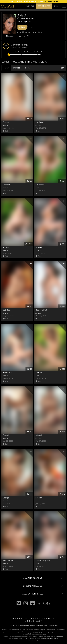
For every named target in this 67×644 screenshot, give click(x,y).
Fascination (8, 560)
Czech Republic (26, 18)
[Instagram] (26, 603)
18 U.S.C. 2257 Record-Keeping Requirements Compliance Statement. (34, 625)
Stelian (39, 498)
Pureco (6, 122)
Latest (6, 68)
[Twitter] (19, 603)
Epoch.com (59, 637)
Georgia (6, 435)
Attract (6, 247)
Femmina (40, 373)
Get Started (44, 6)
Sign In (57, 6)
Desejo (6, 498)
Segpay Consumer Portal (49, 638)
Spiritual (40, 185)
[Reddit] (33, 603)
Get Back (7, 310)
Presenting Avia (43, 560)
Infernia (39, 435)
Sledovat (40, 122)
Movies (17, 68)
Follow (22, 27)
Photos (27, 68)
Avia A (5, 125)
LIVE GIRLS (30, 6)
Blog (44, 603)
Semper (6, 185)
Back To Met (41, 310)
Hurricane (7, 373)
